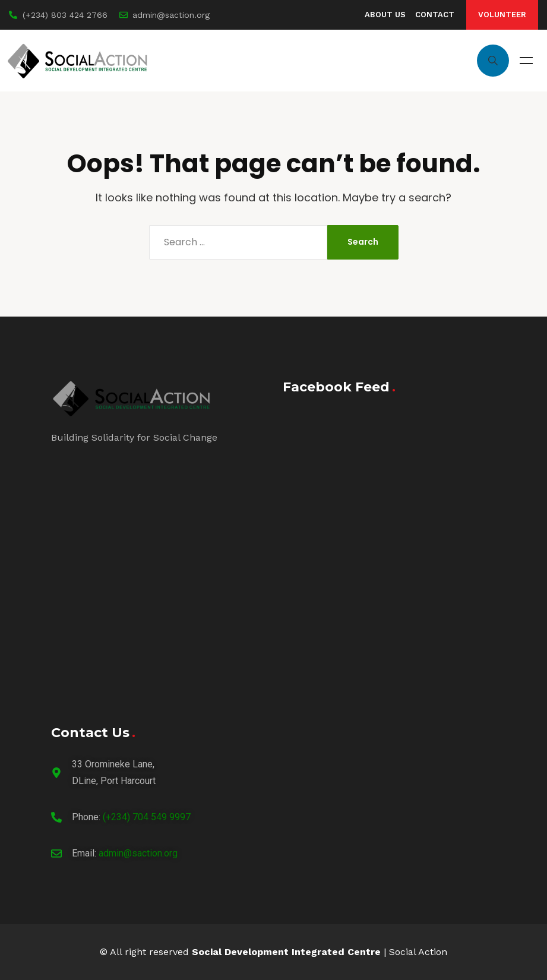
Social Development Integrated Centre (286, 952)
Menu (526, 61)
